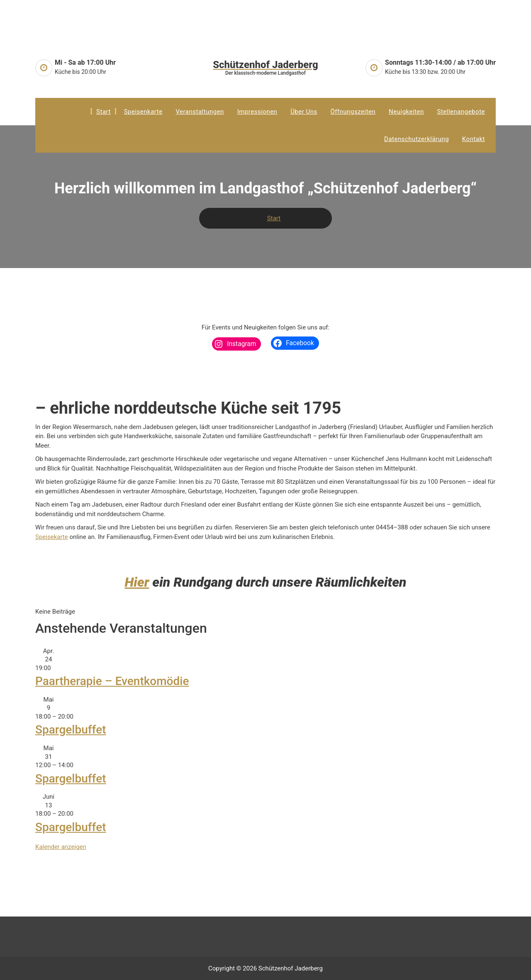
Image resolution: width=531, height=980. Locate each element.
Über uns (304, 112)
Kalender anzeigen (61, 847)
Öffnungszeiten (353, 112)
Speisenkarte (143, 112)
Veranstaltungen (200, 112)
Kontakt (474, 139)
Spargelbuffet (71, 730)
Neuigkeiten (406, 112)
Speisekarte (52, 537)
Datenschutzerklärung (417, 139)
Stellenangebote (461, 112)
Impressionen (257, 112)
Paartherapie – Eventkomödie (112, 681)
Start (104, 112)
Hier (137, 582)
